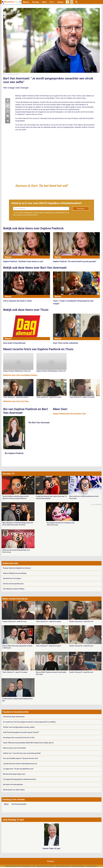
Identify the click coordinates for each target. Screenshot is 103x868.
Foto (52, 2)
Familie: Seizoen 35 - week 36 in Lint (81, 621)
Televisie (35, 2)
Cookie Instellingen (78, 866)
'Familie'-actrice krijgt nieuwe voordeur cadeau (19, 727)
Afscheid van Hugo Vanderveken (14, 717)
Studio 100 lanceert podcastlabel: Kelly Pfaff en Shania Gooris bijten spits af (28, 743)
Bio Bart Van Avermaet (39, 423)
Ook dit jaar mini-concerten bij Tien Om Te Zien (19, 738)
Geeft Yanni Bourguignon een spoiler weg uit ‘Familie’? (21, 732)
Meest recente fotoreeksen (15, 599)
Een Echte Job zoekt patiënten (13, 784)
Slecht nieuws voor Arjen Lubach (14, 790)
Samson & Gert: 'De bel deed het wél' (41, 186)
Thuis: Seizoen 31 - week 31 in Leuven (82, 397)
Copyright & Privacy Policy (45, 866)
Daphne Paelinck (59, 414)
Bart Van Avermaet (74, 414)
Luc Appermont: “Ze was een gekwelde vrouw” (18, 769)
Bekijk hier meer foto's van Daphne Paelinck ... (21, 375)
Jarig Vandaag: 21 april (13, 820)
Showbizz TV (8, 474)
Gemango (94, 866)
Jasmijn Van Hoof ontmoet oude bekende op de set (20, 764)
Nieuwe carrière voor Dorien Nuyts (14, 748)
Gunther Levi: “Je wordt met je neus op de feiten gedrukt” (22, 753)
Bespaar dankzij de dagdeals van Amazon (17, 568)
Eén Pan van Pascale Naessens (13, 584)
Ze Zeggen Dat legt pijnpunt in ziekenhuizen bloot (20, 779)
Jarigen (60, 2)
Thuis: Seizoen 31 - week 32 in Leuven (49, 397)
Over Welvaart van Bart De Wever (14, 589)
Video (44, 2)
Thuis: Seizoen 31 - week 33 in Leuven (16, 397)
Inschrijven (81, 209)
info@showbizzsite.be (63, 866)
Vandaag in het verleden (14, 799)
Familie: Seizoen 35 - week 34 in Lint (81, 672)
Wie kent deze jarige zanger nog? (14, 774)
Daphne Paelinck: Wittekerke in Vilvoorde (17, 371)
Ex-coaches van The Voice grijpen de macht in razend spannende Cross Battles (29, 722)
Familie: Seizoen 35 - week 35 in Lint (81, 646)
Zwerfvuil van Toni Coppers (12, 578)
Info (34, 866)
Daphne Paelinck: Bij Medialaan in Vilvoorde (51, 371)
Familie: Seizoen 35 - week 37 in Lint (15, 621)
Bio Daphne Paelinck (14, 453)
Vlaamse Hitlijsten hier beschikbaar (15, 573)
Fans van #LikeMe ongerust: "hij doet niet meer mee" (21, 758)
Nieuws (26, 2)
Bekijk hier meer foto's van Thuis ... (17, 401)
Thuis (84, 414)
